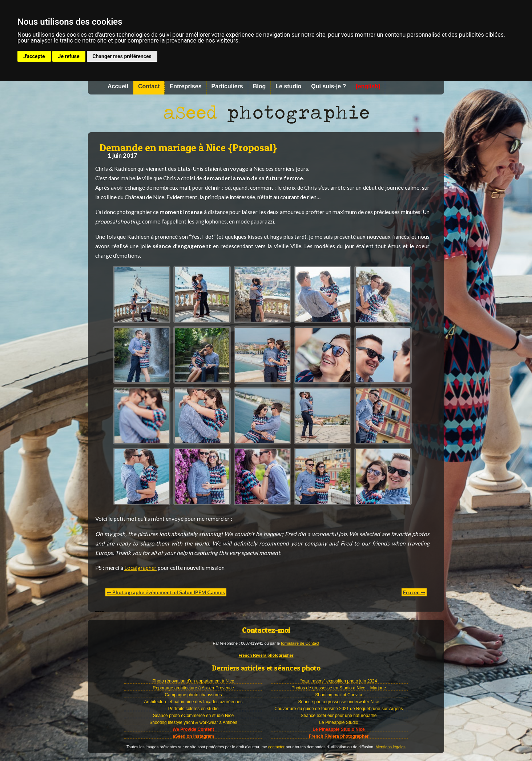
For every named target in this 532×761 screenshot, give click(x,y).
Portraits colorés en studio (194, 709)
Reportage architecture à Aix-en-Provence (193, 688)
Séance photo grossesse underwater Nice (339, 702)
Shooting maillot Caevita (338, 695)
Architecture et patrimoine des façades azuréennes (194, 702)
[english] (368, 86)
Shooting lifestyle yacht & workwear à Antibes (193, 722)
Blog (259, 86)
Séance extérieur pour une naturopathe (339, 716)
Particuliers (227, 86)
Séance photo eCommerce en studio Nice (193, 716)
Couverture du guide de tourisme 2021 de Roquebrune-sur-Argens (339, 709)
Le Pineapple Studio (338, 722)
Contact (149, 86)
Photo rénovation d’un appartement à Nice (194, 681)
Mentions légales (390, 747)
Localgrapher (140, 568)
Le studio (288, 86)
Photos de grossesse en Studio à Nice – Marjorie (339, 688)
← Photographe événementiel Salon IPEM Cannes (166, 592)
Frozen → (414, 592)
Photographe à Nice (266, 113)
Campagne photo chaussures (194, 695)
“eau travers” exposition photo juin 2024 (339, 681)
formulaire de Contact (300, 643)
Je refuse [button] (69, 56)
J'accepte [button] (34, 56)
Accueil (118, 86)
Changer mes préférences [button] (122, 56)
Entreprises (185, 86)
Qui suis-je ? (329, 86)
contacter (276, 747)
